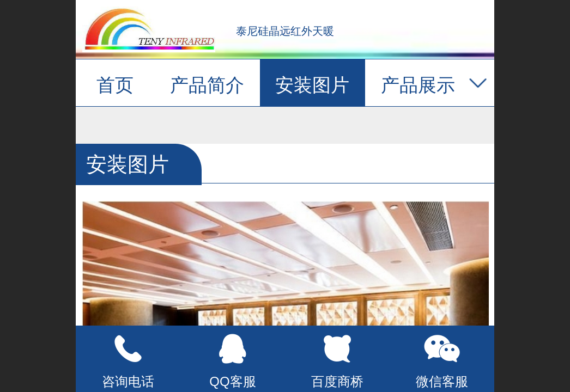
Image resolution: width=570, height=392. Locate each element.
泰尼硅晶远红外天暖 (285, 31)
